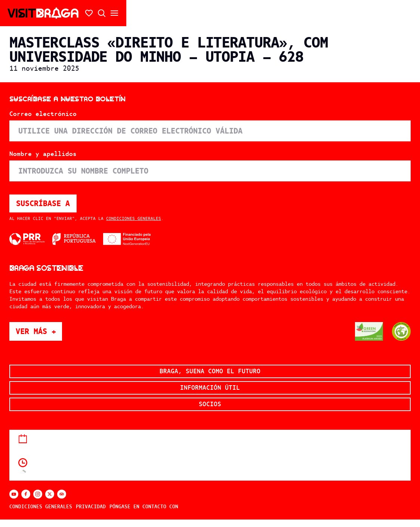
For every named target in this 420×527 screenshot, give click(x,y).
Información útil (210, 388)
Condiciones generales (134, 218)
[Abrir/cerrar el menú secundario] (114, 13)
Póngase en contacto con (144, 507)
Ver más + (39, 331)
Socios (210, 404)
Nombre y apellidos (43, 154)
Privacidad (91, 507)
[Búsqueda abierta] (102, 13)
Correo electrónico (43, 114)
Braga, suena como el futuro (210, 371)
